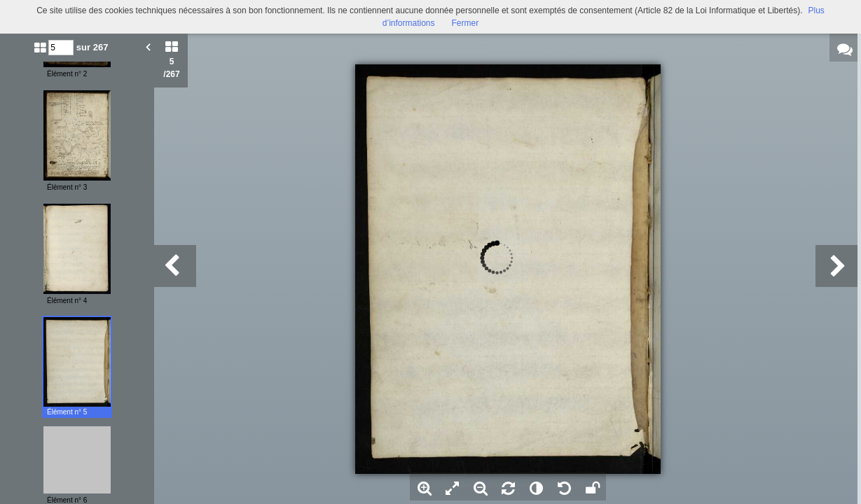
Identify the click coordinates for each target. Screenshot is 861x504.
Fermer (466, 23)
